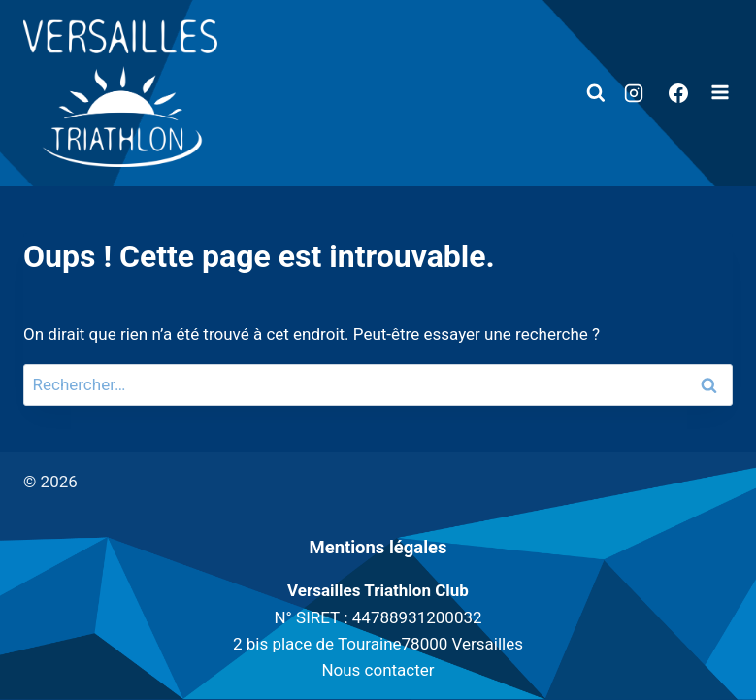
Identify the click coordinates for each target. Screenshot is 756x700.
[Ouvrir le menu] (720, 94)
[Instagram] (634, 93)
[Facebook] (678, 93)
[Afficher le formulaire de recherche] (596, 93)
